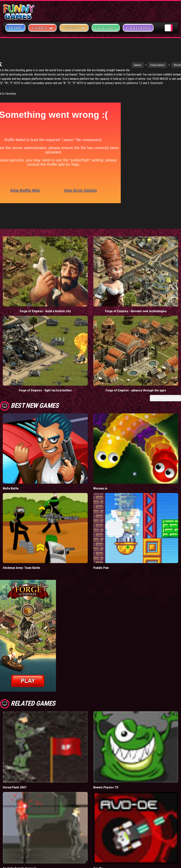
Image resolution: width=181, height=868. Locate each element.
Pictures (106, 28)
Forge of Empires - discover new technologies (68, 272)
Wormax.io (100, 411)
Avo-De (98, 791)
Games (101, 65)
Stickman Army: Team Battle (21, 491)
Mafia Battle (11, 411)
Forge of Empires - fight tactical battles (23, 318)
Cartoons (138, 28)
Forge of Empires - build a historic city (23, 272)
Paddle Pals (101, 491)
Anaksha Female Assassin (20, 791)
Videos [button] (74, 27)
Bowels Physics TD (106, 710)
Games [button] (42, 27)
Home (15, 28)
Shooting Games (146, 65)
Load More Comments (165, 282)
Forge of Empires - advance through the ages (68, 318)
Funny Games (121, 65)
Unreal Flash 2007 (15, 710)
